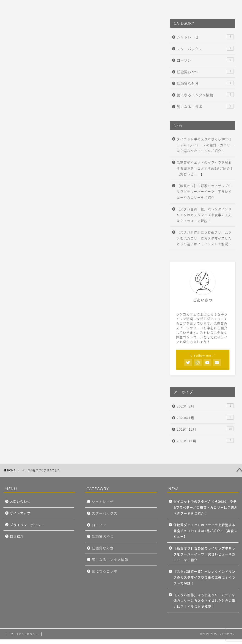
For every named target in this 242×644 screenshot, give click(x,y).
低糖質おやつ (38, 245)
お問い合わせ (20, 501)
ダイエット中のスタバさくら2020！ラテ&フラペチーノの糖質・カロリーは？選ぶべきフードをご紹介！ (205, 145)
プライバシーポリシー (27, 525)
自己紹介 (17, 536)
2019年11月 (205, 441)
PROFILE (67, 6)
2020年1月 (205, 418)
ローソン (34, 238)
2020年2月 (205, 406)
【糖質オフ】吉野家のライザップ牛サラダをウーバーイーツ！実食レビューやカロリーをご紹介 (204, 192)
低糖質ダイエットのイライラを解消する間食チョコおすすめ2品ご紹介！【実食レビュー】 (205, 168)
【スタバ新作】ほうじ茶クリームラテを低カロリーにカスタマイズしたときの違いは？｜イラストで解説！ (204, 238)
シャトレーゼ (38, 223)
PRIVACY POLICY (128, 6)
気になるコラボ (40, 267)
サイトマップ (20, 513)
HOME (15, 6)
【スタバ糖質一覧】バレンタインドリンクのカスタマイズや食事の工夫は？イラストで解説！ (204, 215)
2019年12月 (205, 429)
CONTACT (94, 6)
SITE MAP (40, 6)
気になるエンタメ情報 (47, 260)
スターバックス (40, 231)
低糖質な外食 (38, 253)
